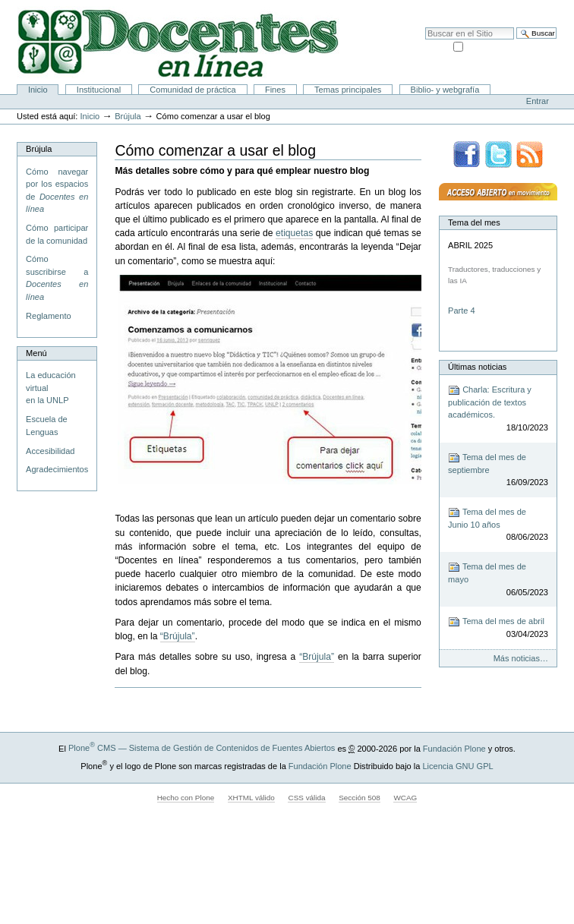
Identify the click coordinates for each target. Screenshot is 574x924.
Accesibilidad (529, 8)
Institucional (99, 90)
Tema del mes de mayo (498, 580)
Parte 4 (463, 311)
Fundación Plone (454, 748)
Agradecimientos (57, 469)
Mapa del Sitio (471, 8)
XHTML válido (251, 798)
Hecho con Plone (186, 798)
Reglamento (48, 316)
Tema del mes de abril (498, 628)
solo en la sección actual (511, 46)
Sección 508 (360, 798)
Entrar (538, 101)
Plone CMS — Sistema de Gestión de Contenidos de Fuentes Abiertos (202, 748)
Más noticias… (521, 658)
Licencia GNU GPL (457, 765)
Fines (275, 90)
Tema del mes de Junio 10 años (498, 525)
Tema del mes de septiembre (498, 470)
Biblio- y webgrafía (445, 90)
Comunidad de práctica (192, 90)
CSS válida (306, 798)
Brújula (128, 116)
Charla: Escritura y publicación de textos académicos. (498, 409)
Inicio (38, 90)
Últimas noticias (477, 367)
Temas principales (348, 90)
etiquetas (294, 233)
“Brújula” (178, 636)
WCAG (405, 798)
